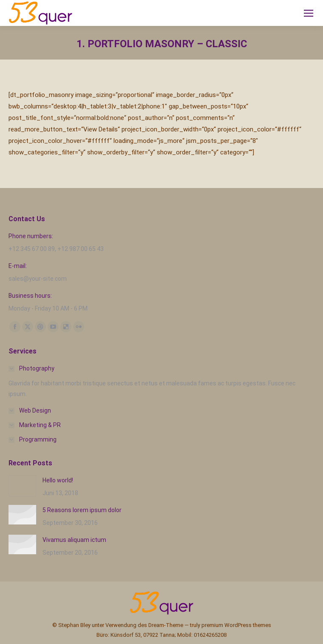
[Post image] (22, 486)
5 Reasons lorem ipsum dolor (82, 510)
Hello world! (58, 480)
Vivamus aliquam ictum (74, 540)
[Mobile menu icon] (309, 13)
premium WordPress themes (236, 625)
